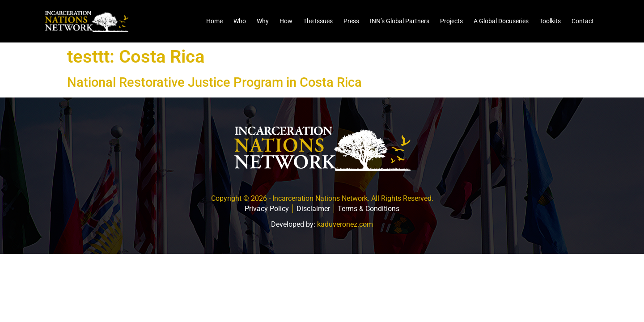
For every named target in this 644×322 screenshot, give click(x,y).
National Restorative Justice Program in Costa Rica (214, 82)
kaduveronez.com (345, 224)
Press (351, 21)
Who (240, 21)
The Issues (318, 21)
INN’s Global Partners (400, 21)
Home (214, 21)
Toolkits (550, 21)
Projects (451, 21)
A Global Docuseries (501, 21)
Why (263, 21)
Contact (583, 21)
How (286, 21)
